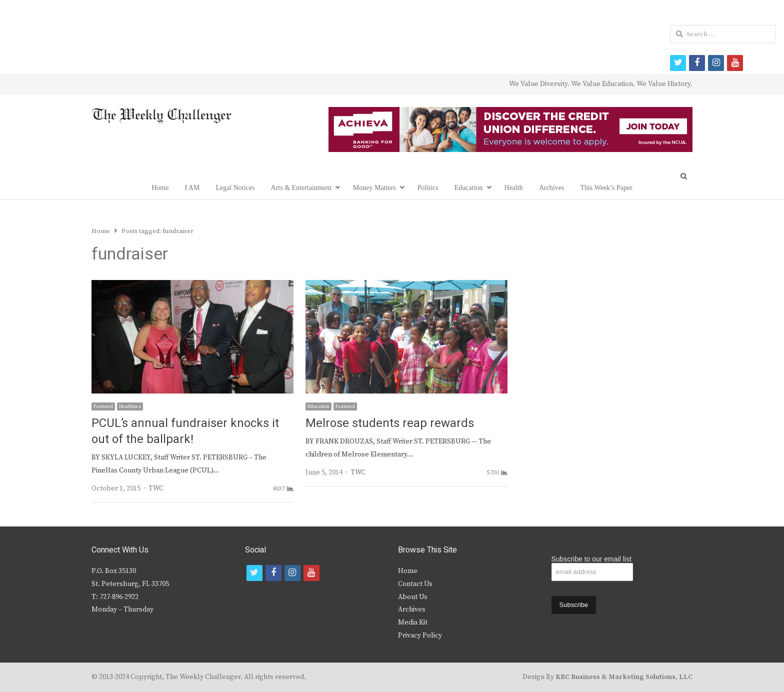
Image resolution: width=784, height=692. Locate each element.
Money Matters (374, 188)
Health (514, 188)
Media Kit (413, 622)
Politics (428, 188)
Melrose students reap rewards (390, 423)
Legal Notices (235, 188)
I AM (192, 188)
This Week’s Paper (606, 188)
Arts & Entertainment (301, 188)
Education (469, 188)
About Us (413, 597)
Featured (103, 406)
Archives (552, 188)
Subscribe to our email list (591, 559)
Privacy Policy (420, 635)
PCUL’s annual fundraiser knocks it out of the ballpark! (185, 431)
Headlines (130, 406)
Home (160, 188)
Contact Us (415, 584)
